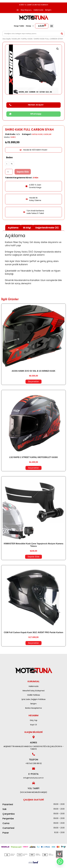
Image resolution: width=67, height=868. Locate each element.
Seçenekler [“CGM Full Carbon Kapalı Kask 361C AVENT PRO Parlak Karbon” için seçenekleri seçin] (33, 643)
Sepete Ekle (23, 172)
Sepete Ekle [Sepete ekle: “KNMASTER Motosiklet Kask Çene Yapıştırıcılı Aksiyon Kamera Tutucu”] (33, 557)
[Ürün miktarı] (9, 172)
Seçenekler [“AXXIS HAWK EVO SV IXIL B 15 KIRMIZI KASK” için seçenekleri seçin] (33, 382)
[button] (52, 26)
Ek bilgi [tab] (27, 228)
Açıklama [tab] (13, 228)
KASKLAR (16, 39)
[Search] (62, 34)
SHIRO (13, 137)
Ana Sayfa (7, 39)
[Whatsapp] (60, 862)
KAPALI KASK (27, 39)
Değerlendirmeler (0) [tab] (47, 228)
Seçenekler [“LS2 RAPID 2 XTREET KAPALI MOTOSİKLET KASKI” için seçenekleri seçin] (33, 468)
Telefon (33, 759)
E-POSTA (33, 774)
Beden (9, 157)
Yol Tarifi (33, 788)
